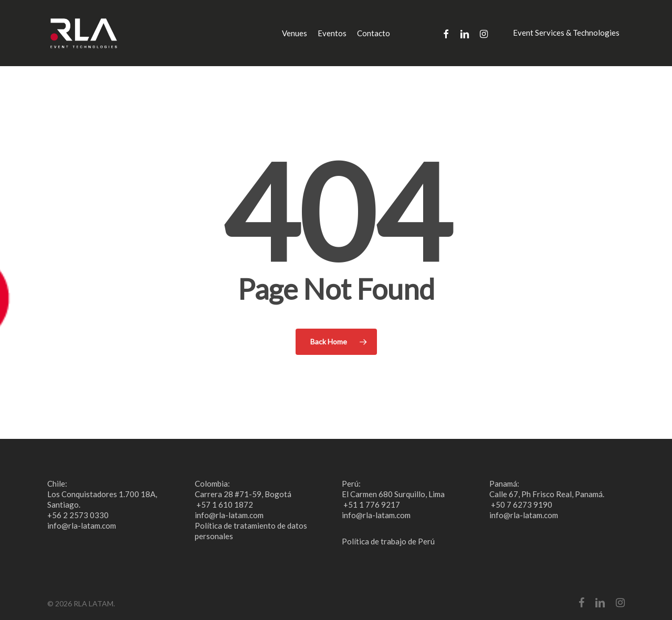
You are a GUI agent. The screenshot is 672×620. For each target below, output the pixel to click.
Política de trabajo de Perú (388, 541)
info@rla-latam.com (82, 526)
